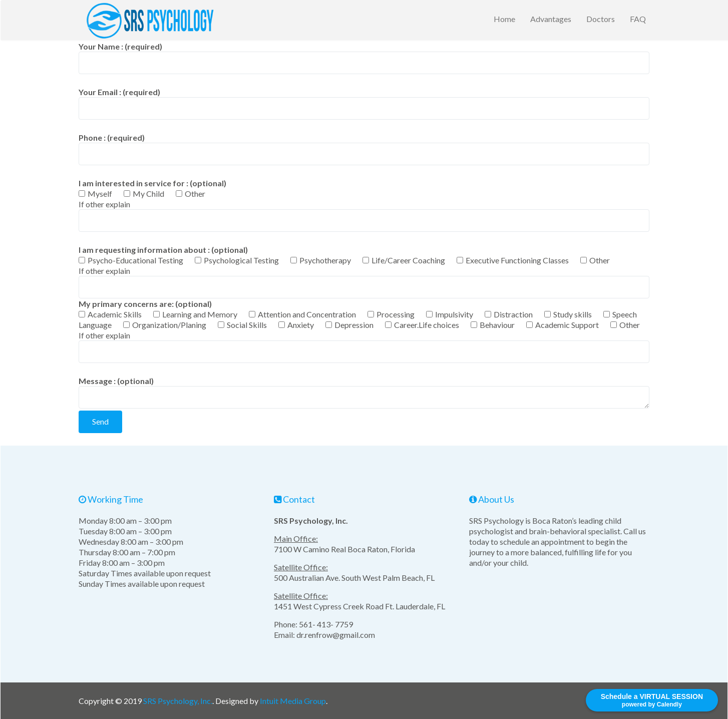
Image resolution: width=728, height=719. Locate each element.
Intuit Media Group (293, 701)
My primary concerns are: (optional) (363, 314)
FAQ (638, 19)
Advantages (551, 19)
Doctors (601, 19)
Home (504, 19)
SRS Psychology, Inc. (178, 701)
